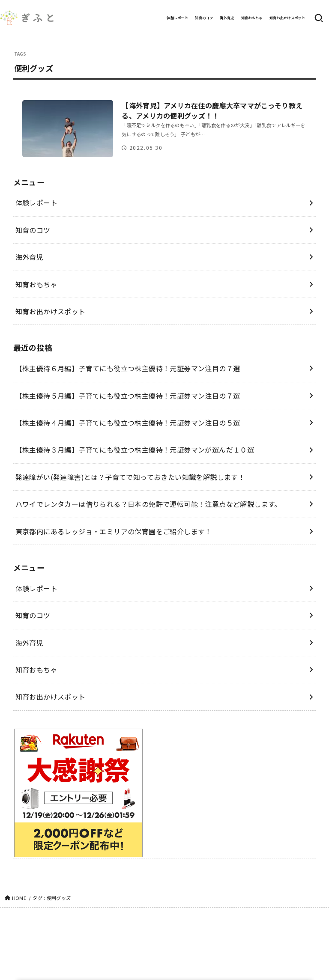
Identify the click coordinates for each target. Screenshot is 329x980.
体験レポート (177, 18)
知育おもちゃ (252, 18)
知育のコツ (204, 18)
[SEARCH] (319, 18)
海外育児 (227, 18)
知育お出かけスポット (287, 18)
